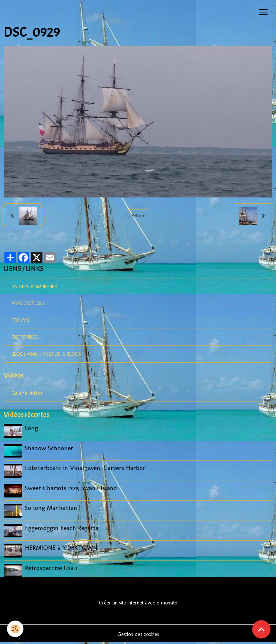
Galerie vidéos (27, 393)
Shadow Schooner (49, 448)
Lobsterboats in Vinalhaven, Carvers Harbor (85, 468)
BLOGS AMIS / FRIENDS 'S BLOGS (46, 354)
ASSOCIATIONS (28, 304)
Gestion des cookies (138, 634)
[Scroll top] (261, 629)
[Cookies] (16, 629)
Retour (138, 216)
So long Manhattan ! (53, 508)
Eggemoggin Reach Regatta (62, 528)
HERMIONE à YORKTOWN (61, 547)
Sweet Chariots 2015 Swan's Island (71, 488)
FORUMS (20, 320)
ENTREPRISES (25, 337)
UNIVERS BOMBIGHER (34, 287)
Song (31, 428)
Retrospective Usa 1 (51, 568)
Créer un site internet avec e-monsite (138, 603)
